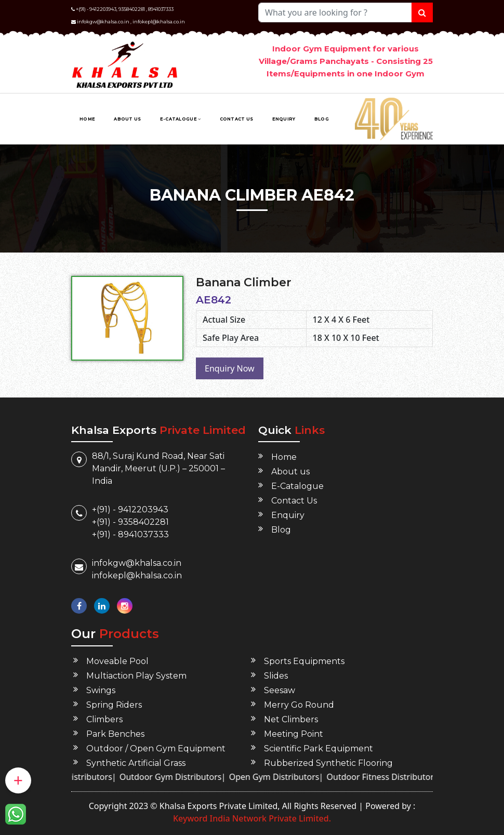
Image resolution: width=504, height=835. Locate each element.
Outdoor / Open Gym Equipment (156, 748)
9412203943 (103, 9)
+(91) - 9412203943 (130, 509)
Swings (101, 690)
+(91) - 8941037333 (130, 534)
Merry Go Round (299, 705)
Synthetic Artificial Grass (136, 763)
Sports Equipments (304, 661)
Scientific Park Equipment (319, 748)
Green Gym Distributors (77, 777)
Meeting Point (294, 734)
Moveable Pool (117, 661)
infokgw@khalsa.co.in (103, 22)
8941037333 (161, 9)
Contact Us (237, 119)
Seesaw (280, 690)
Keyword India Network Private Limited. (252, 818)
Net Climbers (291, 719)
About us (127, 119)
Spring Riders (114, 705)
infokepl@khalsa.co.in (159, 22)
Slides (276, 676)
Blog (322, 119)
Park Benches (115, 734)
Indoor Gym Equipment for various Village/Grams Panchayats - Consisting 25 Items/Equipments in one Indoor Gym (346, 61)
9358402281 (132, 9)
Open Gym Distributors (286, 777)
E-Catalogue (181, 119)
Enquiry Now (230, 368)
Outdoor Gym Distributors (182, 777)
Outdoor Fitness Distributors (394, 777)
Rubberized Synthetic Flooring (328, 763)
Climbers (104, 719)
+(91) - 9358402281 (130, 522)
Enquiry (284, 119)
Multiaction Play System (136, 676)
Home (87, 119)
